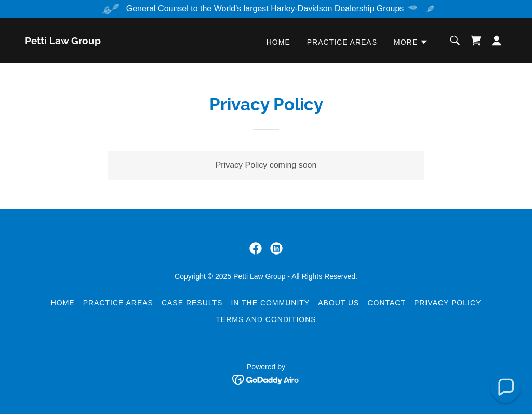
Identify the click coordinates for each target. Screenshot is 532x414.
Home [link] (278, 42)
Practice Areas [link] (342, 42)
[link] (63, 41)
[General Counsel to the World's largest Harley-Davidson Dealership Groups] (266, 9)
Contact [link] (387, 303)
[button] (411, 42)
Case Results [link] (192, 303)
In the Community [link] (270, 303)
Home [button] (63, 303)
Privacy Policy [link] (448, 303)
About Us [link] (338, 303)
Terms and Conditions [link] (266, 319)
